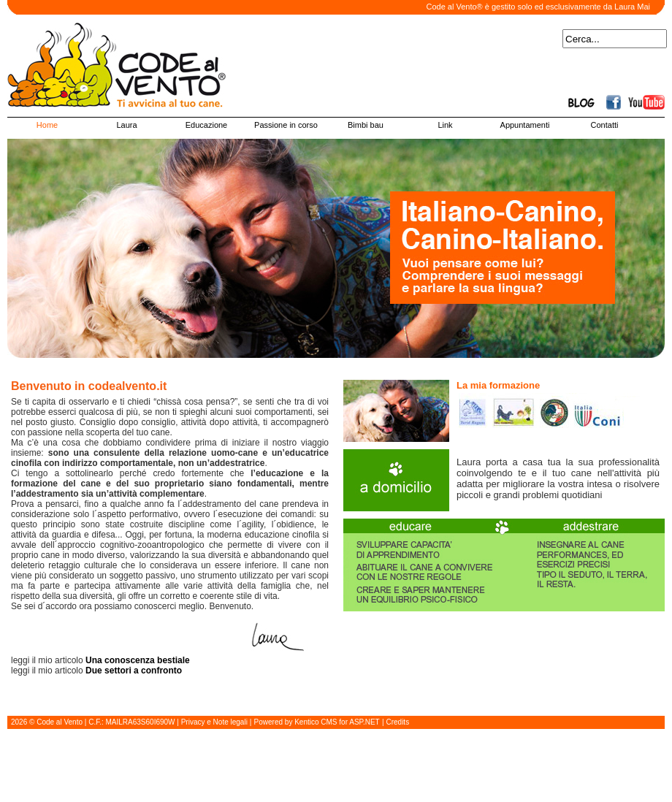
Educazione (207, 125)
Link (445, 125)
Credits (397, 722)
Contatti (605, 125)
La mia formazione (498, 385)
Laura (126, 125)
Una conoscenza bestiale (138, 660)
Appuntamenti (525, 125)
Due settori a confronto (135, 671)
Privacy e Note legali (214, 722)
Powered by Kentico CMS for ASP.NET (317, 722)
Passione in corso (286, 125)
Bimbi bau (366, 125)
